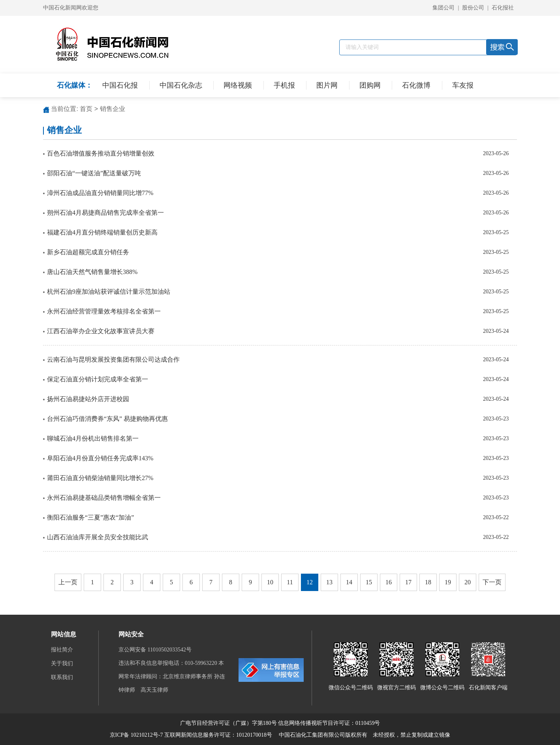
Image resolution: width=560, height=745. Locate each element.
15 (369, 582)
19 (448, 582)
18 (428, 582)
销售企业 (113, 109)
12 (310, 582)
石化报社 (503, 8)
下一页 (492, 582)
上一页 (68, 582)
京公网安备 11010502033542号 (156, 650)
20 (468, 582)
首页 (86, 109)
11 (290, 582)
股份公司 (473, 8)
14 (349, 582)
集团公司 (443, 8)
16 (389, 582)
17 (408, 582)
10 (270, 582)
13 (329, 582)
